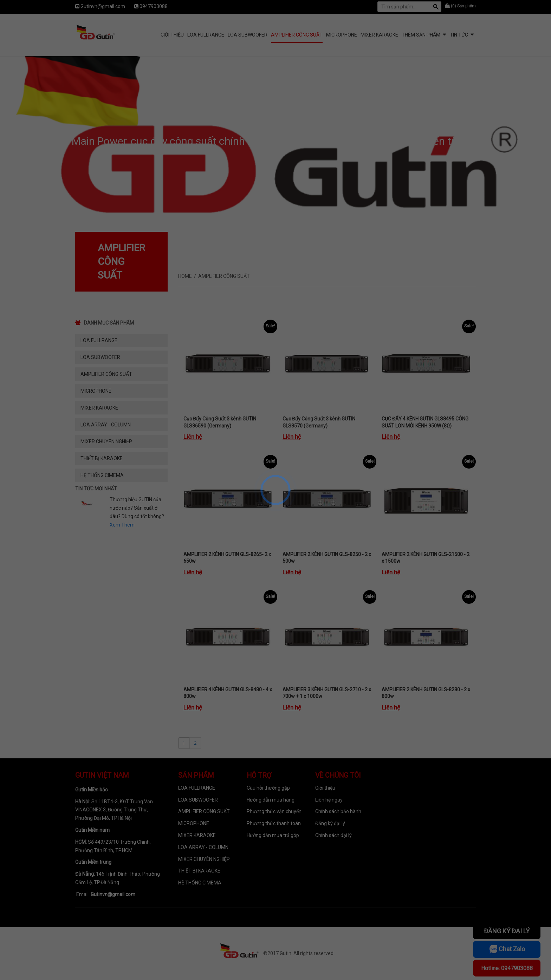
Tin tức (459, 35)
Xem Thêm (122, 525)
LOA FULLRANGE (206, 35)
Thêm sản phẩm (421, 35)
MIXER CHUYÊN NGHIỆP (106, 442)
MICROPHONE (342, 35)
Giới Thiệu (172, 35)
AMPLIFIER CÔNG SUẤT (297, 35)
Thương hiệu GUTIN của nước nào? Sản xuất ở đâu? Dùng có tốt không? (137, 508)
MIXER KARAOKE (379, 35)
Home (185, 276)
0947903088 (154, 6)
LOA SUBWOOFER (248, 35)
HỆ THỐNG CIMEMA (102, 475)
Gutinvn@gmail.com (103, 6)
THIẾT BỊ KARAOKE (102, 458)
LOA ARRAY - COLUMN (106, 425)
